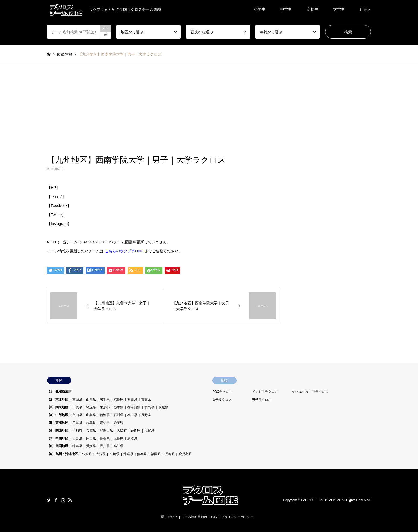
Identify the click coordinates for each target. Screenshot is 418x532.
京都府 (77, 431)
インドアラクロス (265, 392)
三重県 (77, 423)
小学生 (259, 9)
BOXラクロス (222, 392)
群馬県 (149, 407)
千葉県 (77, 407)
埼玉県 (91, 407)
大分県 (101, 454)
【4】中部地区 (58, 415)
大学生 (339, 9)
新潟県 (105, 415)
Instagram (63, 500)
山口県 (77, 439)
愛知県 (105, 423)
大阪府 (122, 431)
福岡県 (156, 454)
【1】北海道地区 (59, 392)
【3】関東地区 (58, 407)
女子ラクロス (222, 400)
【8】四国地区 (58, 446)
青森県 (146, 400)
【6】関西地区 (58, 431)
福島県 (119, 400)
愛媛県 (91, 446)
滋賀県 (149, 431)
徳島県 (77, 446)
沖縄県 (128, 454)
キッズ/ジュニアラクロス (310, 392)
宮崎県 (114, 454)
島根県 (105, 439)
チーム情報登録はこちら (199, 517)
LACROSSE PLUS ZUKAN (321, 500)
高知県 (119, 446)
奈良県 (136, 431)
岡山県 (91, 439)
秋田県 (132, 400)
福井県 (132, 415)
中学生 (286, 9)
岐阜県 (91, 423)
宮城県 (77, 400)
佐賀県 (87, 454)
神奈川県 (134, 407)
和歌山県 (106, 431)
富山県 (77, 415)
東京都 (105, 407)
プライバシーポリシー (237, 517)
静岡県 (119, 423)
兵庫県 (91, 431)
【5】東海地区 (58, 423)
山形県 (91, 400)
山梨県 (91, 415)
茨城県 (163, 407)
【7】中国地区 (58, 439)
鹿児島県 (185, 454)
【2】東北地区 (58, 400)
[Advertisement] (209, 104)
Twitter (49, 500)
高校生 (312, 9)
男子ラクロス (262, 400)
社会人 (365, 9)
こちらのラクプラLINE (124, 251)
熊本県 (142, 454)
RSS (70, 500)
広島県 (119, 439)
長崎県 (170, 454)
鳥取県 (132, 439)
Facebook (56, 500)
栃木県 (119, 407)
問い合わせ (169, 517)
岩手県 (105, 400)
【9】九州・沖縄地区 (63, 454)
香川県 (105, 446)
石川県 (119, 415)
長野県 (146, 415)
